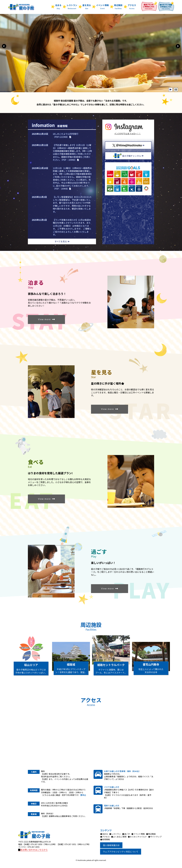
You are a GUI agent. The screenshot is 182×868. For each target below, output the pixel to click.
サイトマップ (156, 837)
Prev (4, 46)
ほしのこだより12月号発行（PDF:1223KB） (66, 135)
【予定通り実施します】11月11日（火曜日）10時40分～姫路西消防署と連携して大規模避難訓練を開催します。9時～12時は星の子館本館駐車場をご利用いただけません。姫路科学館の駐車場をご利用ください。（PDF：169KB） (72, 152)
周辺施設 (118, 7)
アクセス (132, 7)
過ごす (127, 834)
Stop (176, 90)
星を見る (87, 7)
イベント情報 (102, 7)
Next (178, 46)
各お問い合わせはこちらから (33, 850)
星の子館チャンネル (128, 156)
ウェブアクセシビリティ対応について (121, 852)
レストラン (72, 7)
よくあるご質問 (120, 837)
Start (171, 90)
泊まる (58, 7)
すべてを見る (62, 241)
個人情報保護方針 (111, 845)
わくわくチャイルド (138, 837)
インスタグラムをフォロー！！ (127, 133)
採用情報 (106, 839)
